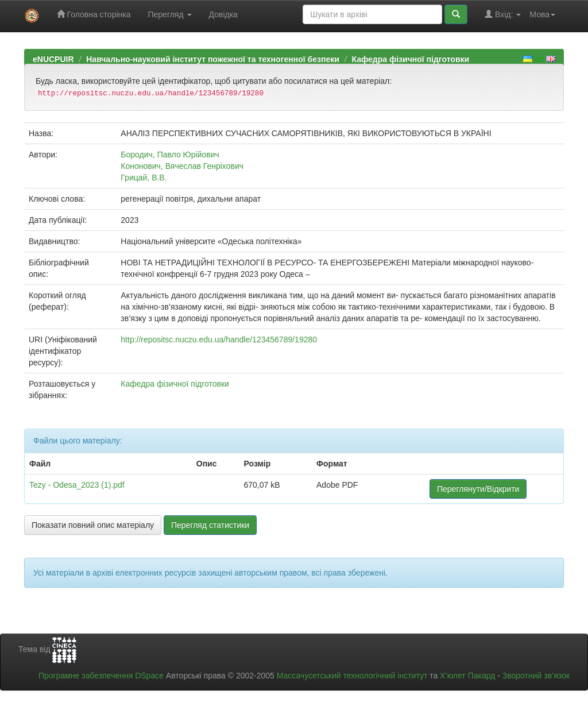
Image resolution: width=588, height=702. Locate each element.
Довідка (223, 14)
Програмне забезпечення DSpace (101, 676)
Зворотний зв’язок (536, 676)
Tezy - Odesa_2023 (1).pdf (77, 485)
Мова (542, 14)
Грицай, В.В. (144, 178)
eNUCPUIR (53, 59)
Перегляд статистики (210, 525)
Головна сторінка (94, 14)
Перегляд (169, 14)
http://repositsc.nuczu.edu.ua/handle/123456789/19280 (219, 340)
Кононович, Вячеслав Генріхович (182, 166)
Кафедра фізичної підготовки (410, 59)
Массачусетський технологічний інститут (352, 676)
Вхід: (503, 14)
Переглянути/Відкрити (478, 489)
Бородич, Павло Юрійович (170, 155)
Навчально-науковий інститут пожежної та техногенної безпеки (213, 59)
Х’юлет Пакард (467, 676)
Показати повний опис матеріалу (93, 525)
